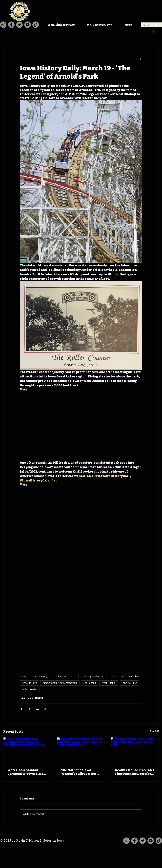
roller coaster (30, 689)
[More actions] (140, 59)
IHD (23, 698)
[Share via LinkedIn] (38, 709)
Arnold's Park (29, 683)
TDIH (111, 677)
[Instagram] (3, 25)
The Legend (89, 683)
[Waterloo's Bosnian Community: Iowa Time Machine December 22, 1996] (27, 751)
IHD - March (36, 698)
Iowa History (40, 677)
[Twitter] (19, 25)
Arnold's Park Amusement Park (60, 683)
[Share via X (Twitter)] (30, 709)
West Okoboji (109, 683)
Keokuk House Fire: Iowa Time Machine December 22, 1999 (135, 772)
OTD (74, 677)
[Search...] (151, 25)
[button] (154, 32)
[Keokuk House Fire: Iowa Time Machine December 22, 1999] (135, 751)
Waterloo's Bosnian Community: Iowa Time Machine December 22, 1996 (25, 772)
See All (154, 731)
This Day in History (92, 677)
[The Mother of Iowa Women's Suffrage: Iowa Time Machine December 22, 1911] (81, 751)
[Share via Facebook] (21, 709)
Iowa (25, 677)
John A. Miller (129, 683)
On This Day (59, 677)
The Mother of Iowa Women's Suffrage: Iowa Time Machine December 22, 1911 (80, 772)
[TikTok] (36, 25)
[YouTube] (28, 25)
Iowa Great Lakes (129, 677)
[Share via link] (46, 709)
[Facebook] (11, 25)
